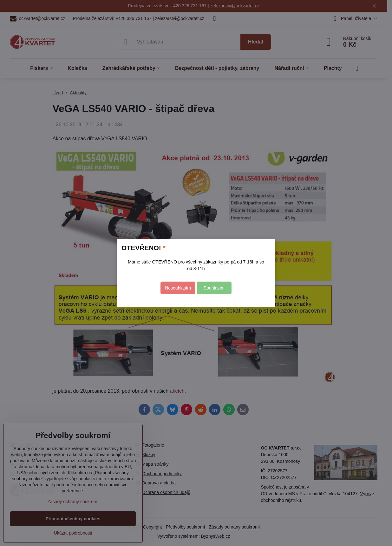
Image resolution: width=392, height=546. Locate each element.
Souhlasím (214, 288)
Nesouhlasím (178, 288)
